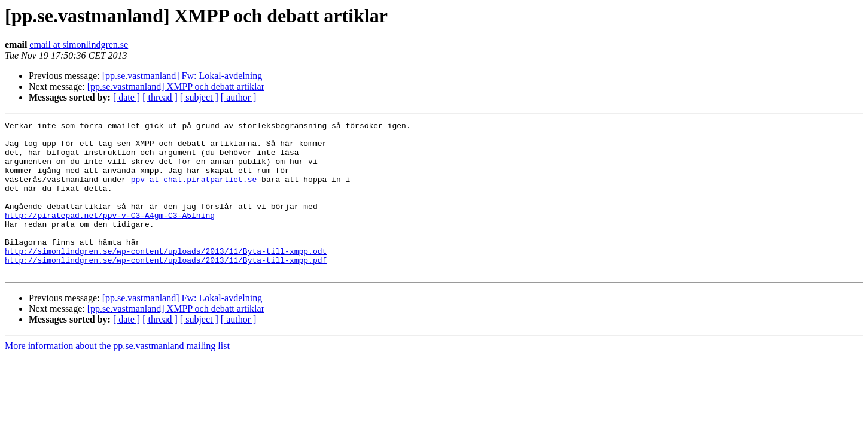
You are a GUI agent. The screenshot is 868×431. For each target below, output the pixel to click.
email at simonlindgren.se (79, 45)
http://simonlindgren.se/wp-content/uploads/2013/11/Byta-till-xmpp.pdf (166, 289)
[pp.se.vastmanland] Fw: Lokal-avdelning (182, 76)
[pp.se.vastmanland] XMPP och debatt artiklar (176, 86)
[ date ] (127, 97)
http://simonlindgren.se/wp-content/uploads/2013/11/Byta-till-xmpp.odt (166, 278)
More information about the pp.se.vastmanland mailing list (117, 376)
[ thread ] (160, 97)
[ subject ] (199, 97)
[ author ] (239, 97)
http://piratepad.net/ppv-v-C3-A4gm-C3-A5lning (110, 235)
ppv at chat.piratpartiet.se (194, 192)
